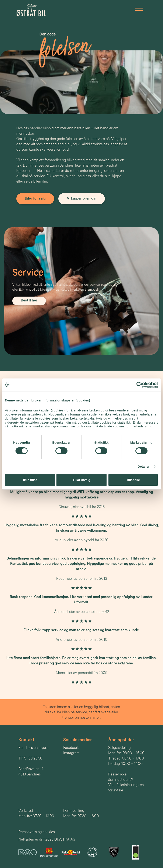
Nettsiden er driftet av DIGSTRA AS (47, 840)
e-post (44, 748)
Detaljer (144, 466)
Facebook (71, 748)
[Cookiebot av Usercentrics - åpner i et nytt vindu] (140, 385)
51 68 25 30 (33, 759)
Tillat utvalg (81, 480)
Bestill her (29, 301)
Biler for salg (35, 199)
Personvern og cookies (37, 832)
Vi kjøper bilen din (82, 199)
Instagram (71, 754)
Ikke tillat (30, 480)
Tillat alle (133, 480)
